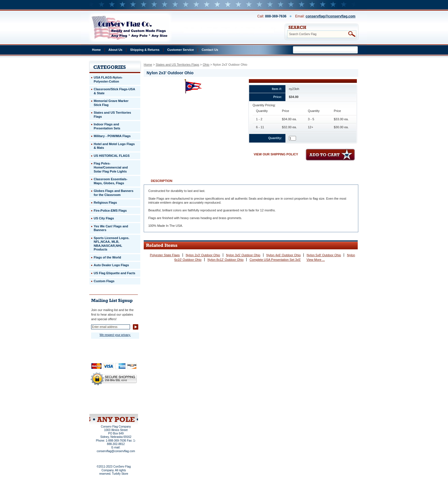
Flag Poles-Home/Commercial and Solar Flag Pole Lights (111, 167)
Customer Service (181, 50)
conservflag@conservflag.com (331, 16)
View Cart (124, 406)
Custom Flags (104, 281)
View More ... (316, 260)
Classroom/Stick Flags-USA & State (114, 91)
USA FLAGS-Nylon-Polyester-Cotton (108, 79)
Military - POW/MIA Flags (112, 136)
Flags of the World (107, 257)
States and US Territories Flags (177, 65)
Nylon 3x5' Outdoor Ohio (243, 255)
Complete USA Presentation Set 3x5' (275, 260)
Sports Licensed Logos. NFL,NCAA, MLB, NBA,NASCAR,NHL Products (112, 244)
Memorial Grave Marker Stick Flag (111, 103)
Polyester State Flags (165, 255)
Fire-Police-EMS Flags (110, 211)
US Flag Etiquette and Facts (114, 273)
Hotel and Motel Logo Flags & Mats (114, 146)
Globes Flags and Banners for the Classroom (114, 193)
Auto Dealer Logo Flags (111, 265)
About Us (116, 50)
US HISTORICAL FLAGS (112, 156)
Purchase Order (125, 402)
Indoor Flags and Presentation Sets (107, 126)
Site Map (103, 406)
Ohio (206, 65)
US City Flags (104, 218)
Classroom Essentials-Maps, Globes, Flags (111, 181)
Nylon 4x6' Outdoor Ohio (283, 255)
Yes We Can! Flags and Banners (111, 228)
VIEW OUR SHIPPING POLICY (276, 154)
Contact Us (210, 50)
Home (96, 50)
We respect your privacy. (115, 335)
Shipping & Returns (145, 50)
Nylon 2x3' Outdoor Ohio (203, 255)
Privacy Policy (104, 399)
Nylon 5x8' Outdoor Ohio (324, 255)
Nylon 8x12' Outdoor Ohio (225, 260)
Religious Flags (105, 203)
